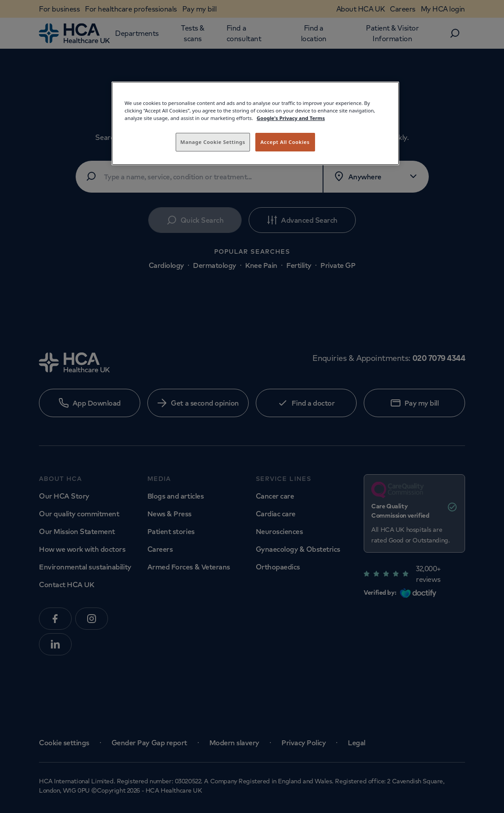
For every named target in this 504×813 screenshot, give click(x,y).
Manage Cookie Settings (213, 142)
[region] (255, 123)
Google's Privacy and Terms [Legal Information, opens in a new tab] (291, 118)
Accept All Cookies (285, 142)
